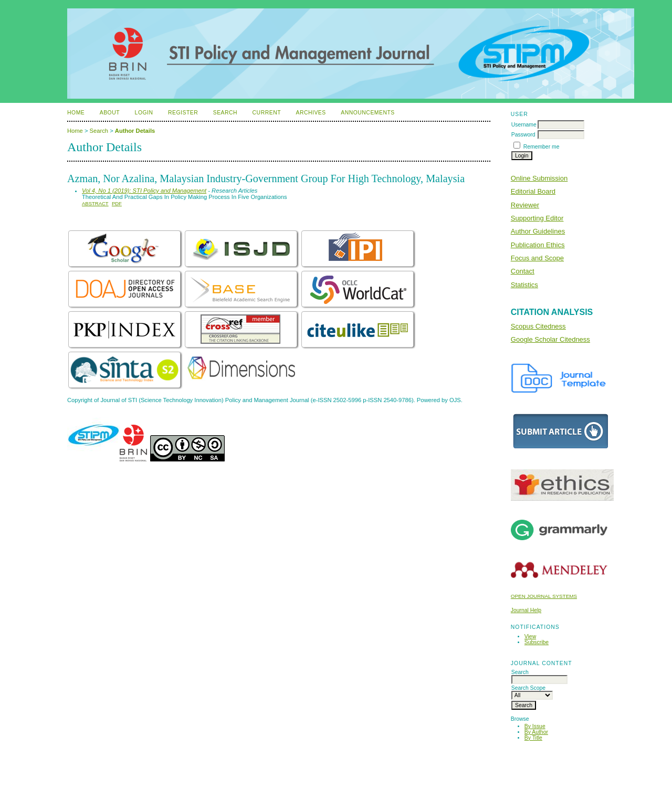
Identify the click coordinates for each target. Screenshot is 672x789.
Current (267, 113)
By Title (533, 738)
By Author (536, 732)
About (110, 113)
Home (76, 113)
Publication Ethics (538, 245)
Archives (311, 113)
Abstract (95, 203)
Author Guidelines (538, 231)
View (530, 637)
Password (523, 135)
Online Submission (539, 178)
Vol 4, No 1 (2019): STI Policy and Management (144, 191)
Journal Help (526, 610)
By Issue (535, 726)
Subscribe (537, 642)
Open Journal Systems (544, 596)
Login (144, 113)
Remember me (542, 147)
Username (524, 125)
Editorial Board (533, 191)
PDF (117, 203)
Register (183, 113)
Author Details (135, 131)
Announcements (368, 113)
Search (225, 113)
